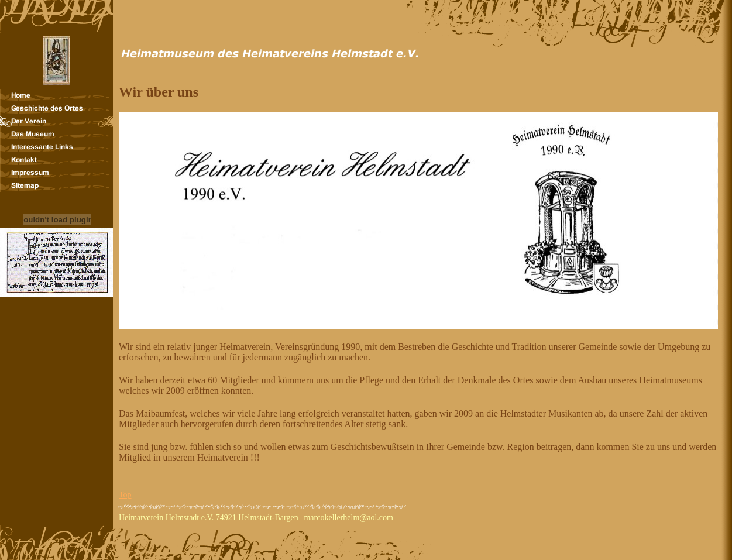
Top (125, 495)
